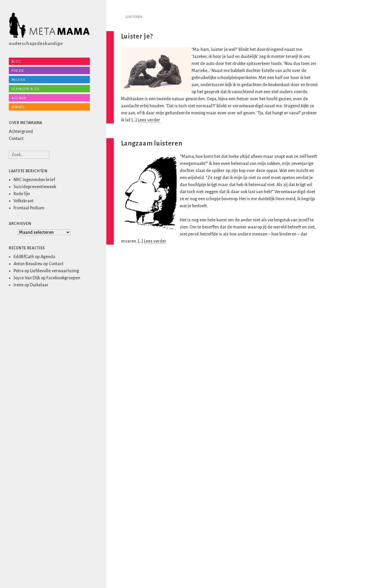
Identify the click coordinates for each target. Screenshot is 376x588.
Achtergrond (21, 131)
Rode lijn (22, 194)
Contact (16, 138)
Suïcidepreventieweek (35, 187)
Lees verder (149, 120)
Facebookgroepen (63, 278)
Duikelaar (39, 285)
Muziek (18, 80)
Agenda (19, 98)
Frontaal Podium (29, 208)
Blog (16, 61)
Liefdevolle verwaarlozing (54, 271)
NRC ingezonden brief (34, 180)
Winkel (18, 107)
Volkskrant (23, 201)
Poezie (18, 71)
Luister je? (137, 36)
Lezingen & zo (25, 89)
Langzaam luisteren (152, 143)
